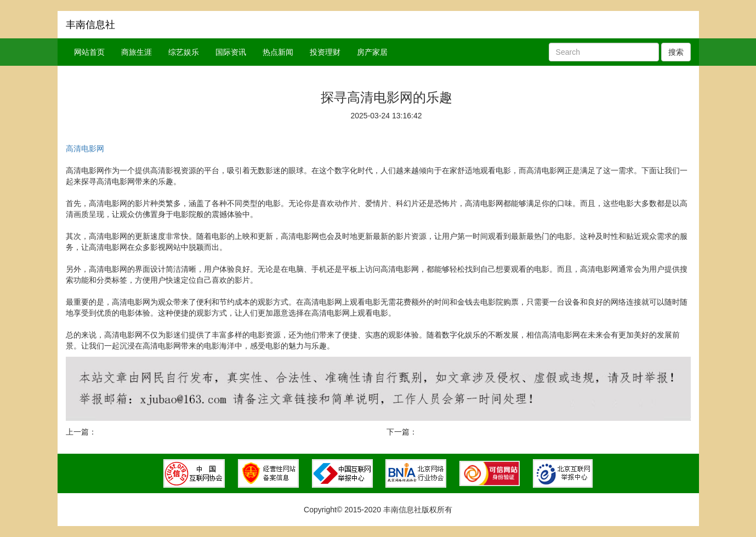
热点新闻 (278, 52)
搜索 (676, 52)
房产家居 (372, 52)
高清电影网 (85, 148)
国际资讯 (231, 52)
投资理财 (325, 52)
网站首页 (89, 52)
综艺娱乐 (184, 52)
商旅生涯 (137, 52)
